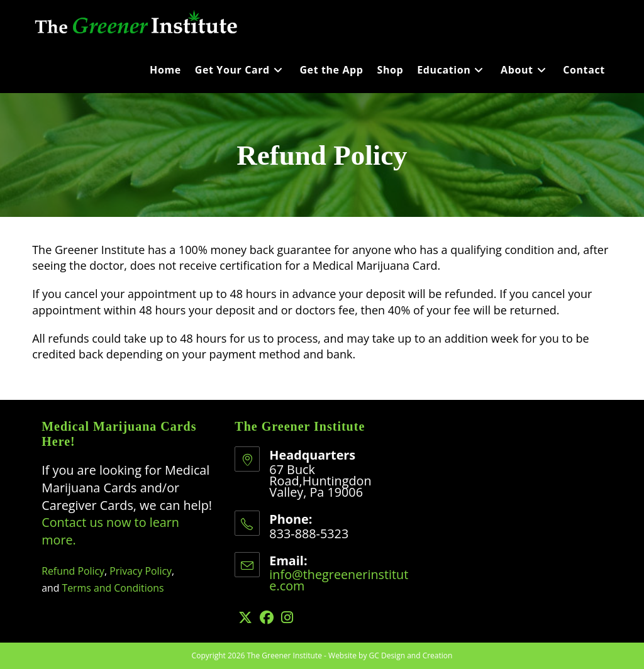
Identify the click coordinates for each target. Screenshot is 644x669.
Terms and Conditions (113, 588)
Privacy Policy (141, 571)
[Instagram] (287, 617)
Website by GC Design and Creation (390, 655)
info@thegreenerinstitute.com (339, 580)
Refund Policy (73, 571)
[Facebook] (267, 617)
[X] (245, 617)
